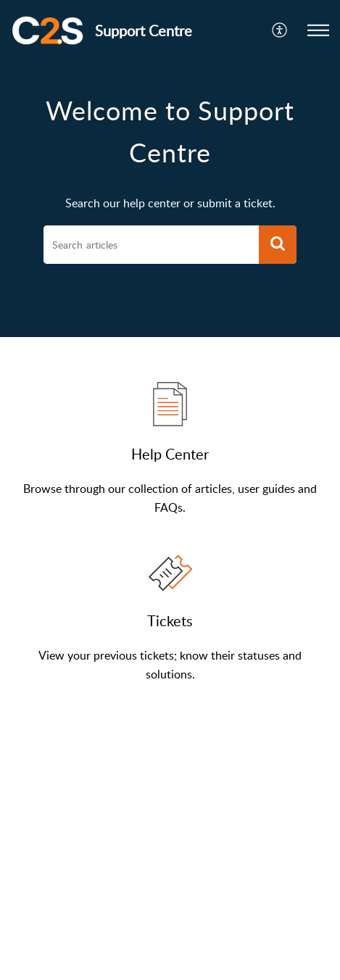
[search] (151, 245)
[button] (280, 30)
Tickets (170, 620)
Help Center (170, 454)
